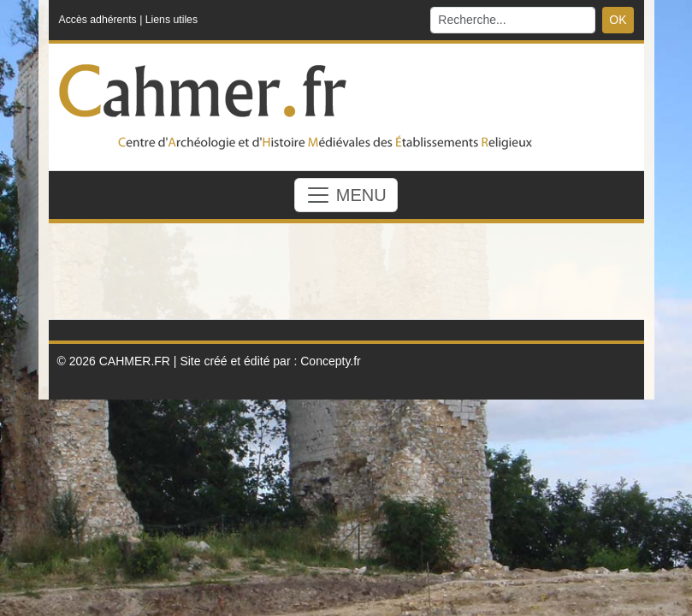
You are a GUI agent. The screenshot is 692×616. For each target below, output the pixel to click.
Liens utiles (172, 20)
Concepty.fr (331, 361)
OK (618, 20)
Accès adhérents (98, 20)
